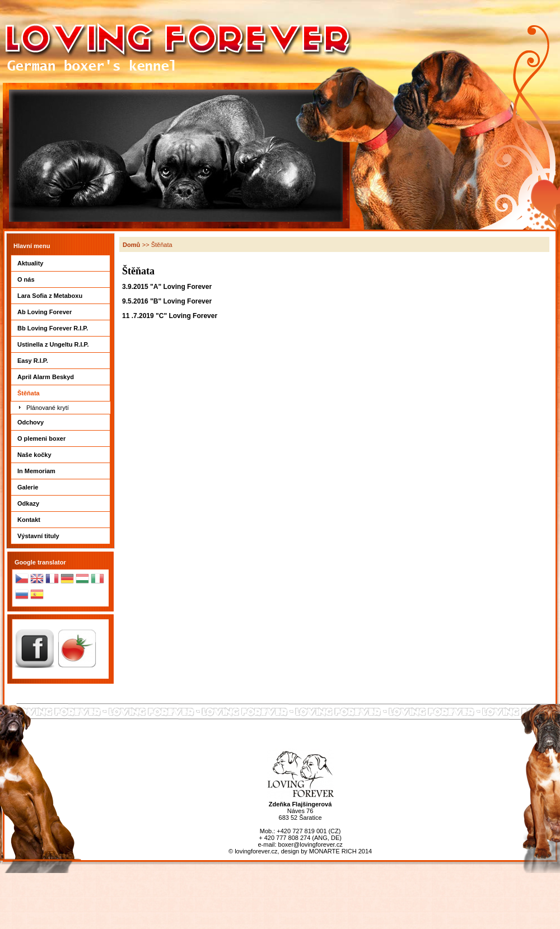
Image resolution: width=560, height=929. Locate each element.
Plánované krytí (48, 408)
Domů (131, 245)
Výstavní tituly (60, 536)
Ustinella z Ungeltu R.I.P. (60, 344)
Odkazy (60, 503)
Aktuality (60, 263)
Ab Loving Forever (60, 312)
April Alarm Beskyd (60, 377)
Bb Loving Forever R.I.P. (60, 328)
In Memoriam (60, 471)
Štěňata (60, 393)
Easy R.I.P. (60, 361)
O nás (60, 279)
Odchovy (60, 422)
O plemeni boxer (60, 438)
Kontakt (60, 520)
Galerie (60, 487)
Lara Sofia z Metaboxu (60, 296)
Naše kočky (60, 455)
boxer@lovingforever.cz (311, 844)
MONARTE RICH (333, 851)
